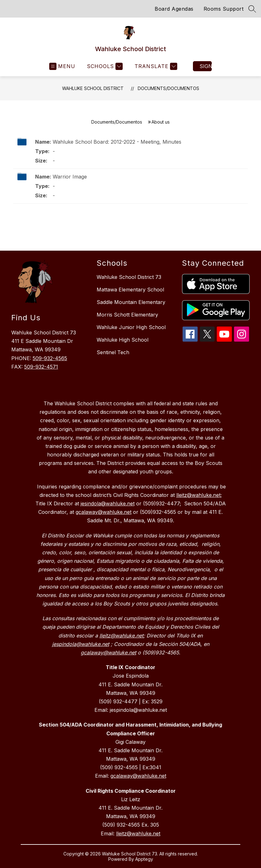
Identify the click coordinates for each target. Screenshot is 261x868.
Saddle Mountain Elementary (131, 302)
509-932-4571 (41, 367)
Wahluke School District (93, 88)
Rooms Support (224, 9)
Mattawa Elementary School (130, 290)
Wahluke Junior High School (131, 327)
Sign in (206, 66)
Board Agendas (174, 9)
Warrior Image (70, 177)
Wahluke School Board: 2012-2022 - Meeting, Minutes (117, 142)
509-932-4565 (50, 358)
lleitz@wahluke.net (138, 833)
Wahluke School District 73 (129, 277)
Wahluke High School (123, 340)
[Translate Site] (155, 66)
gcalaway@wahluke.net (138, 776)
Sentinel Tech (113, 352)
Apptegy (144, 859)
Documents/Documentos (168, 88)
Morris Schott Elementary (127, 315)
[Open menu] (62, 66)
